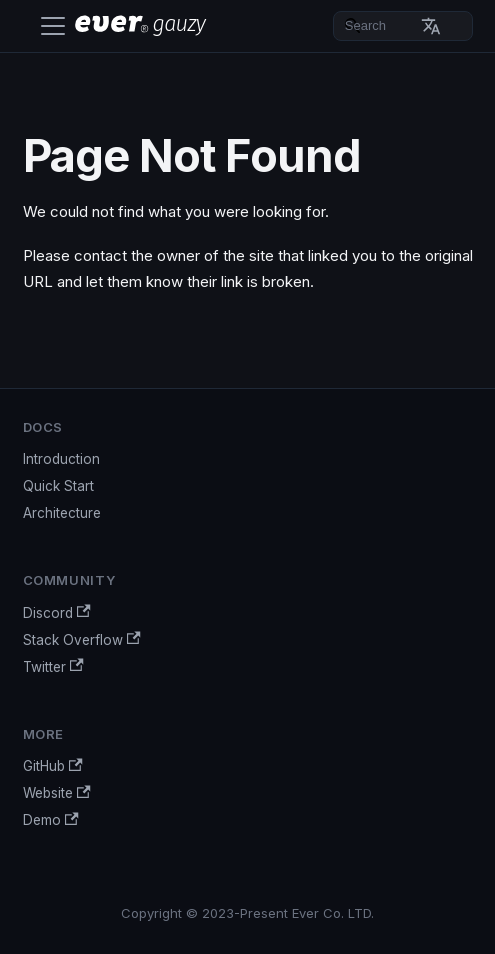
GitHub (53, 766)
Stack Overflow (82, 639)
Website (57, 793)
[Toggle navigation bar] (53, 26)
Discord (57, 612)
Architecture (62, 513)
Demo (51, 820)
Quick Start (58, 486)
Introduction (61, 459)
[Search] (403, 26)
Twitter (53, 666)
